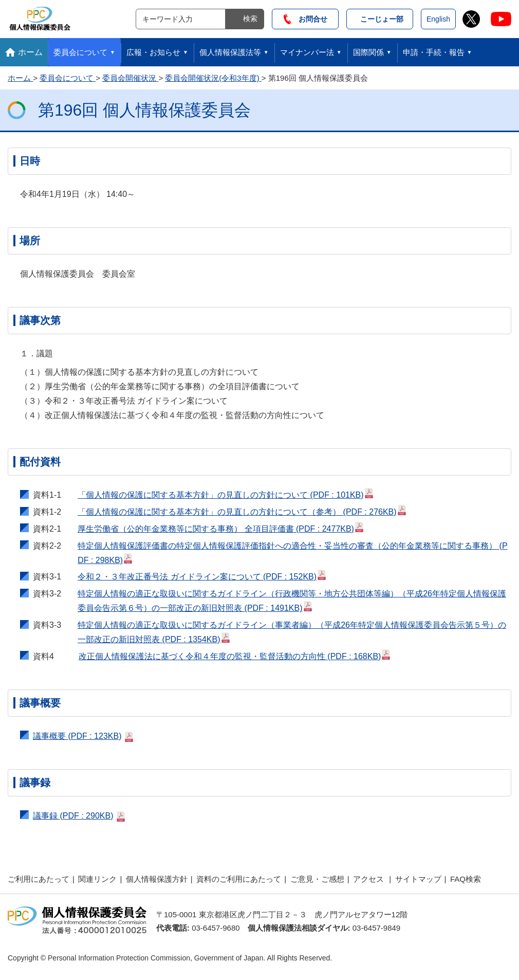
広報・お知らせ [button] (153, 52)
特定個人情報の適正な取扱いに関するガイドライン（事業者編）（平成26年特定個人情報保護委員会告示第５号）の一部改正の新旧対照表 (292, 632)
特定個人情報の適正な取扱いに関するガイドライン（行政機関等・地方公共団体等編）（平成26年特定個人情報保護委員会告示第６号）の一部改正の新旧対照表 (292, 601)
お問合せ (305, 19)
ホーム (30, 52)
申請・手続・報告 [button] (434, 52)
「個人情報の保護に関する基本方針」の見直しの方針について (226, 494)
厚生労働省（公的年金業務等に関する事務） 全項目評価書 (221, 528)
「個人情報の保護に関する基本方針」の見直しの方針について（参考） (242, 511)
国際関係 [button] (368, 52)
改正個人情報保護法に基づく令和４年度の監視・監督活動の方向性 (235, 655)
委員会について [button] (80, 52)
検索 (250, 19)
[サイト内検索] (181, 19)
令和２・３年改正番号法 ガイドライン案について (202, 575)
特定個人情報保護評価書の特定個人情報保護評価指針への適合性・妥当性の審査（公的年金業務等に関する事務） (292, 553)
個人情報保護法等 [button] (230, 52)
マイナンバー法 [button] (307, 52)
